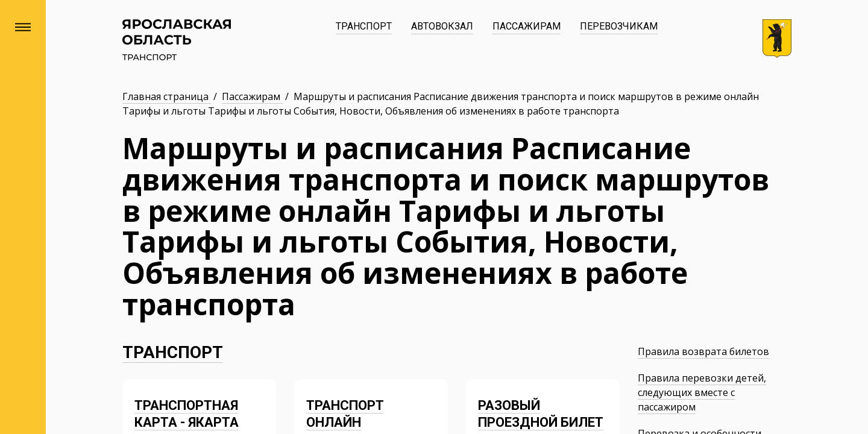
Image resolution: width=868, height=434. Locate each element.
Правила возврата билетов (703, 351)
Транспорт (364, 26)
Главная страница (167, 96)
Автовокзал (442, 26)
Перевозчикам (619, 26)
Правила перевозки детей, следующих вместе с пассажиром (702, 392)
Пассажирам (527, 26)
